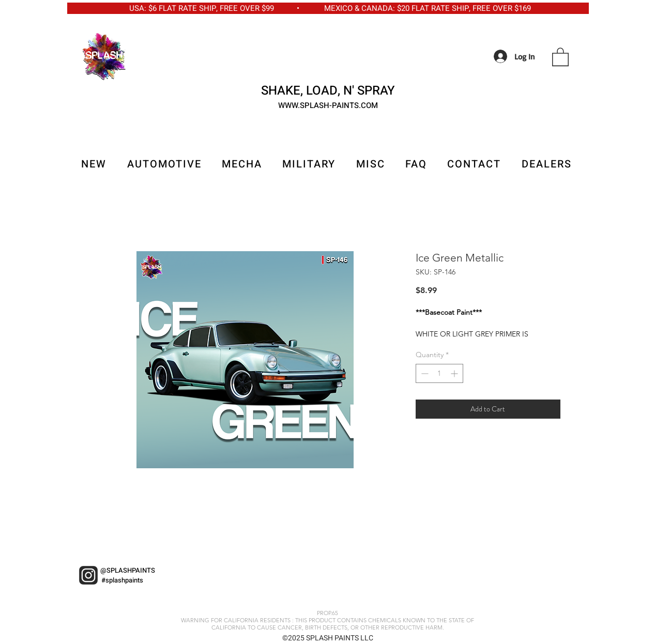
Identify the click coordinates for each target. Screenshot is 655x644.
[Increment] (455, 373)
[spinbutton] (439, 373)
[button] (560, 56)
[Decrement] (424, 373)
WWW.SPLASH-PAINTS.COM (328, 105)
